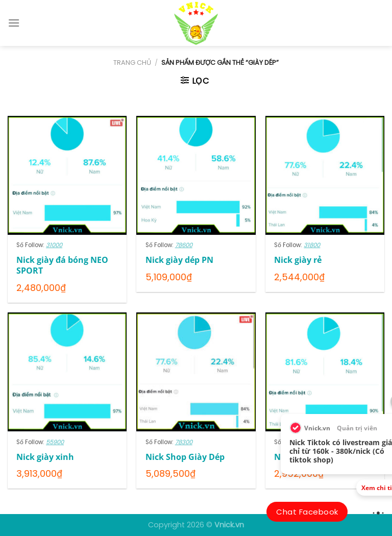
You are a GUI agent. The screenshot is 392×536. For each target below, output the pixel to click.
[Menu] (14, 23)
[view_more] (378, 513)
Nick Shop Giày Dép (185, 457)
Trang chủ (132, 63)
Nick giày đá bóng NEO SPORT (62, 265)
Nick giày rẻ (298, 260)
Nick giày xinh (45, 457)
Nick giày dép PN (179, 260)
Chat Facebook (307, 512)
